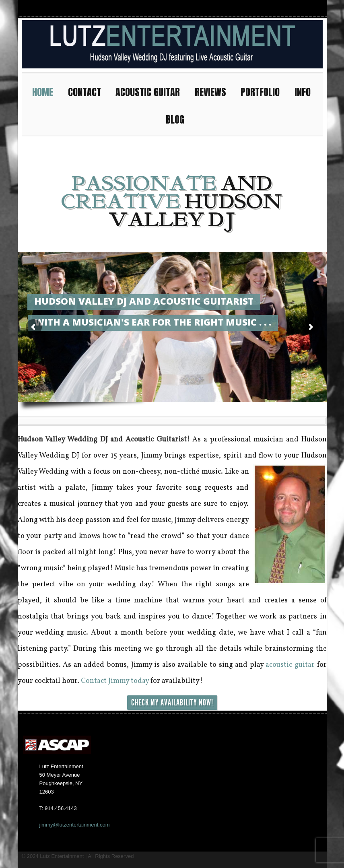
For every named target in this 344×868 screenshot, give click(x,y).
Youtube (286, 8)
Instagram (257, 8)
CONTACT (88, 91)
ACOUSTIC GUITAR (151, 91)
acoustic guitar (290, 665)
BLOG (175, 120)
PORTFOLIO (264, 91)
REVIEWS (214, 91)
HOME (46, 91)
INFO (306, 91)
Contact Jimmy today (115, 681)
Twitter (301, 8)
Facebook (272, 8)
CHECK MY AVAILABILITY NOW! (172, 703)
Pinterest (315, 8)
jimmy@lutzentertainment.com (75, 825)
